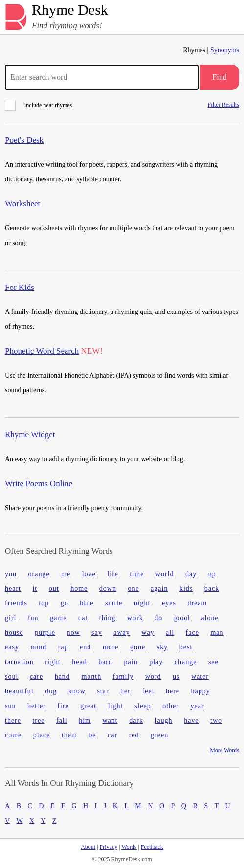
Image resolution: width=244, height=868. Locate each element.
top (44, 603)
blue (87, 603)
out (54, 589)
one (133, 589)
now (73, 633)
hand (62, 677)
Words (129, 847)
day (191, 574)
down (108, 589)
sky (162, 647)
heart (13, 589)
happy (201, 691)
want (110, 721)
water (200, 677)
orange (39, 574)
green (159, 735)
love (89, 574)
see (213, 662)
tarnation (19, 662)
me (66, 574)
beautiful (19, 691)
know (77, 691)
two (216, 721)
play (156, 662)
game (58, 618)
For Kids (20, 287)
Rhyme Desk (70, 10)
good (182, 618)
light (116, 706)
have (191, 721)
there (13, 721)
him (85, 721)
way (148, 633)
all (170, 633)
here (173, 691)
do (158, 618)
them (69, 735)
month (91, 677)
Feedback (152, 847)
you (11, 574)
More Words (224, 750)
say (97, 633)
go (65, 603)
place (42, 735)
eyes (169, 603)
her (125, 691)
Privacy (109, 847)
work (135, 618)
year (197, 706)
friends (16, 603)
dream (197, 603)
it (35, 589)
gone (138, 647)
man (217, 633)
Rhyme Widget (30, 434)
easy (12, 647)
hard (105, 662)
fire (63, 706)
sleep (143, 706)
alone (210, 618)
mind (38, 647)
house (14, 633)
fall (62, 721)
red (134, 735)
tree (38, 721)
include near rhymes (38, 105)
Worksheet (22, 204)
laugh (164, 721)
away (122, 633)
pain (131, 662)
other (171, 706)
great (88, 706)
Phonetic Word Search (42, 351)
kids (186, 589)
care (36, 677)
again (159, 589)
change (186, 662)
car (112, 735)
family (123, 677)
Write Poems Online (39, 483)
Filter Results (223, 104)
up (212, 574)
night (142, 603)
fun (33, 618)
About (88, 847)
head (79, 662)
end (85, 647)
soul (11, 677)
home (79, 589)
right (53, 662)
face (192, 633)
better (37, 706)
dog (51, 691)
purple (45, 633)
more (111, 647)
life (113, 574)
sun (10, 706)
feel (148, 691)
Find (219, 77)
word (153, 677)
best (186, 647)
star (103, 691)
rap (63, 647)
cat (83, 618)
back (212, 589)
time (137, 574)
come (13, 735)
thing (108, 618)
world (165, 574)
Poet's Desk (24, 140)
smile (114, 603)
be (92, 735)
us (176, 677)
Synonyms (225, 50)
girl (11, 618)
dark (136, 721)
